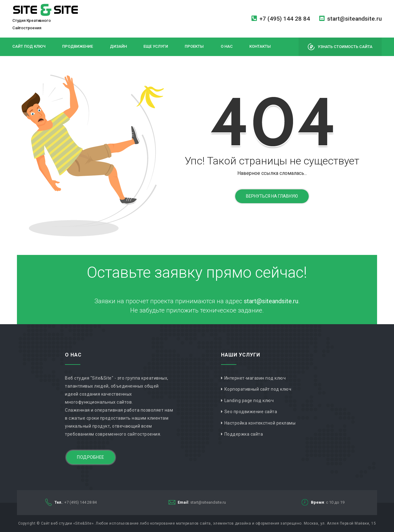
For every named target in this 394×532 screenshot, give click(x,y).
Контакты (260, 46)
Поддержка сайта (244, 434)
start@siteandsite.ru (350, 19)
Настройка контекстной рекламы (260, 423)
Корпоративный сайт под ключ (258, 389)
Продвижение (78, 46)
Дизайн (118, 46)
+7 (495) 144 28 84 (281, 19)
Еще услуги (156, 46)
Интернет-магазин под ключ (255, 378)
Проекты (194, 46)
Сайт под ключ (29, 46)
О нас (227, 46)
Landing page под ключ (249, 401)
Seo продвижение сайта (251, 412)
